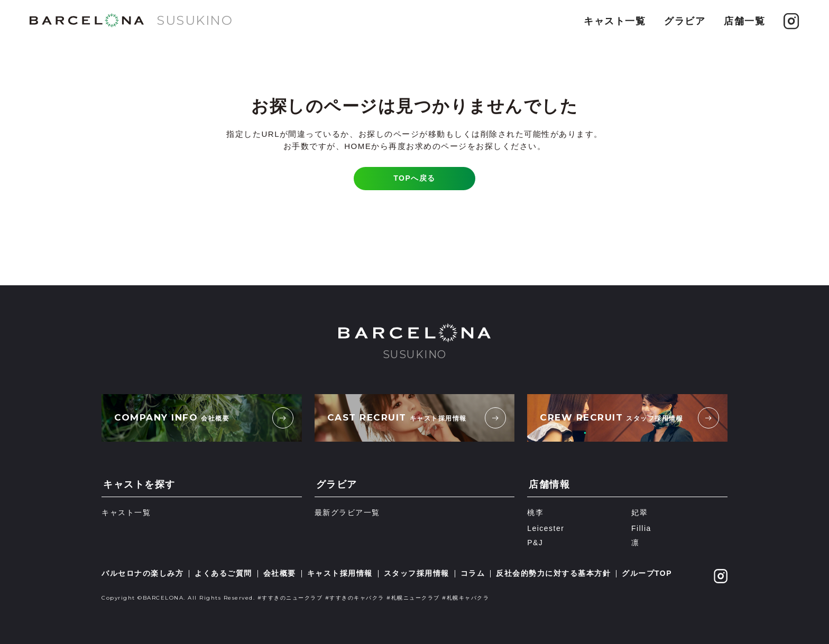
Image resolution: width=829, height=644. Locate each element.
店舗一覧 (744, 21)
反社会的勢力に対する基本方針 (553, 573)
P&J (535, 543)
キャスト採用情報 (340, 573)
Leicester (546, 528)
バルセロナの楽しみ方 (142, 573)
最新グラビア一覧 (347, 512)
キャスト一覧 (615, 21)
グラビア (685, 21)
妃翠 (639, 512)
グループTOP (647, 573)
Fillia (641, 528)
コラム (473, 573)
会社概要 (280, 573)
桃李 (535, 512)
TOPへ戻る (414, 178)
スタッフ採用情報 (417, 573)
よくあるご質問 (223, 573)
